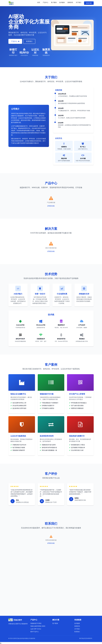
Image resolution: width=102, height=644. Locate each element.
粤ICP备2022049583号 (86, 638)
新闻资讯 (70, 2)
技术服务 (62, 2)
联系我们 (29, 41)
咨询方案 (89, 3)
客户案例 (54, 2)
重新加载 (51, 206)
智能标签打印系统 (36, 623)
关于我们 (79, 2)
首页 (39, 2)
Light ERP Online (36, 629)
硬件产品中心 (35, 632)
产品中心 (46, 2)
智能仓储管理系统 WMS (38, 626)
